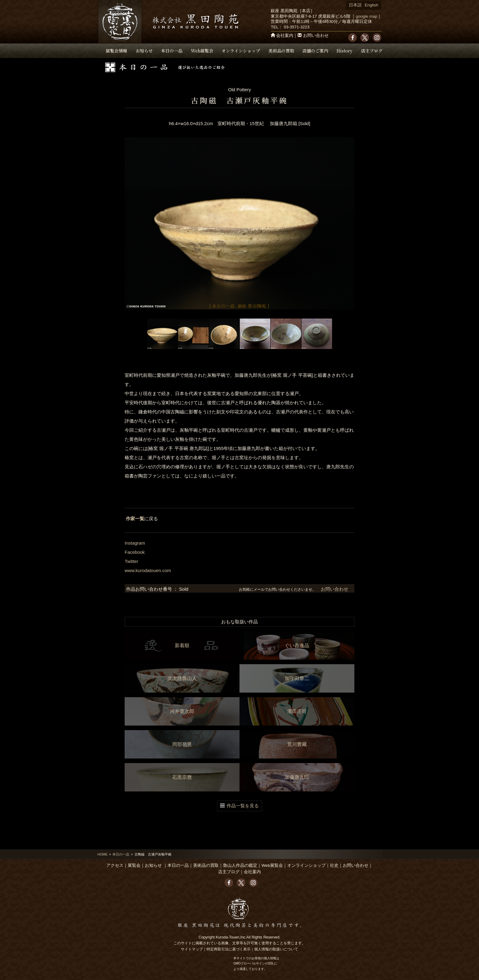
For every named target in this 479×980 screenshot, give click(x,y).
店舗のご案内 (315, 51)
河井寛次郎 (182, 711)
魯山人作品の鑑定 (240, 865)
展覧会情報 (116, 51)
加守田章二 (297, 678)
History (345, 51)
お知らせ (144, 51)
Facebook (135, 552)
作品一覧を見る (243, 806)
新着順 (182, 645)
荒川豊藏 (297, 744)
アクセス (115, 865)
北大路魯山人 (182, 678)
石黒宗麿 (182, 777)
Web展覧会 (202, 51)
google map (366, 16)
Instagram (135, 543)
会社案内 (285, 36)
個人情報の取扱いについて (276, 949)
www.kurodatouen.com (148, 570)
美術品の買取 (281, 51)
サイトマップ (192, 949)
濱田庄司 (297, 711)
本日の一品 (172, 51)
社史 (334, 865)
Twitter (131, 561)
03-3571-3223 (297, 27)
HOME (102, 854)
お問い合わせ (316, 36)
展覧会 (134, 865)
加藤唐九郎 (297, 777)
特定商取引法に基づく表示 (229, 949)
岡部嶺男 (182, 744)
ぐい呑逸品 (297, 645)
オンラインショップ (241, 51)
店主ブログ (372, 51)
